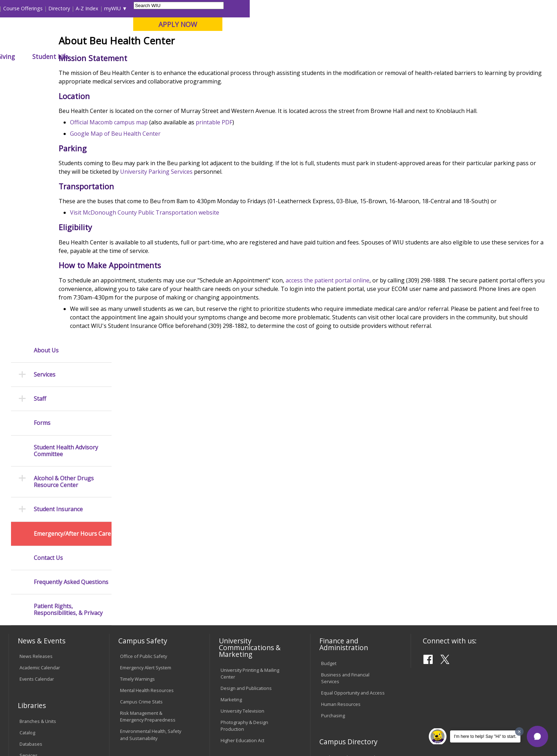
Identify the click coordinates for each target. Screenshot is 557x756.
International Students (110, 8)
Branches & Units (38, 503)
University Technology (143, 615)
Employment (79, 698)
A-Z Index (394, 8)
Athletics (273, 56)
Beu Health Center (222, 73)
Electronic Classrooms (144, 581)
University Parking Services (286, 224)
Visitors (69, 8)
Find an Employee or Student (352, 540)
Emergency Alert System (146, 450)
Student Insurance (58, 254)
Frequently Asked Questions (71, 327)
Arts (237, 56)
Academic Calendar (40, 450)
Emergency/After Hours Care (72, 278)
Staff (40, 144)
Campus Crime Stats (141, 484)
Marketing (231, 482)
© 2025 (29, 730)
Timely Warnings (137, 461)
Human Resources (341, 486)
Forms (42, 168)
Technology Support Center (149, 604)
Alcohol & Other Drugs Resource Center (64, 227)
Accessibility (37, 698)
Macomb (140, 42)
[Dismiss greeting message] (519, 731)
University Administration (348, 574)
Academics (108, 56)
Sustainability (122, 698)
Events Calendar (37, 461)
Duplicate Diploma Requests (50, 598)
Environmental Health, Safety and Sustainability (151, 517)
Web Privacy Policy (161, 730)
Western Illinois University (115, 31)
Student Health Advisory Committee (66, 195)
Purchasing (333, 498)
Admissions (157, 56)
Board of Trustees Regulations (253, 583)
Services (45, 120)
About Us (46, 95)
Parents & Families (33, 8)
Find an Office (336, 551)
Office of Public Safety (144, 439)
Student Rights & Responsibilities (238, 639)
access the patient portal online (386, 341)
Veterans (162, 698)
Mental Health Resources (147, 473)
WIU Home (136, 73)
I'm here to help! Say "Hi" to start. (485, 736)
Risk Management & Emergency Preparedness (148, 499)
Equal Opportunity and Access (353, 475)
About (257, 73)
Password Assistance (143, 592)
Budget (329, 445)
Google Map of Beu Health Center (174, 186)
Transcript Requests (41, 587)
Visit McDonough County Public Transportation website (203, 274)
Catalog (27, 515)
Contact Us (48, 303)
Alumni (202, 56)
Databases (31, 526)
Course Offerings (330, 8)
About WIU (59, 56)
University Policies (240, 572)
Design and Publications (246, 470)
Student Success (174, 73)
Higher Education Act (242, 523)
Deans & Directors (340, 562)
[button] (537, 736)
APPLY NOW (485, 24)
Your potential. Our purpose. (82, 42)
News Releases (36, 439)
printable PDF (272, 174)
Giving (313, 56)
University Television (242, 493)
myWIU (420, 8)
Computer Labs (136, 569)
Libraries (295, 8)
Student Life (358, 56)
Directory (366, 8)
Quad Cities (174, 42)
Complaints (232, 653)
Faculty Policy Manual (243, 594)
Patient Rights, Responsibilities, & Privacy (68, 355)
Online (205, 42)
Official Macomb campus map (167, 174)
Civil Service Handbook (245, 624)
